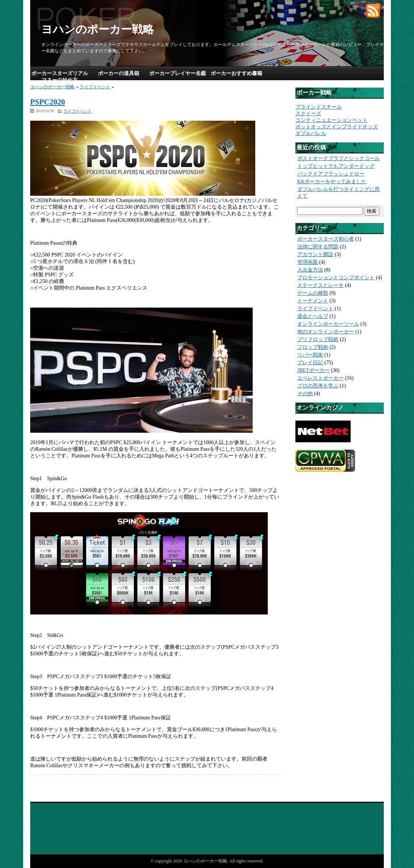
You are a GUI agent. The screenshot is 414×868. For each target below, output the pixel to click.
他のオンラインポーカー (326, 332)
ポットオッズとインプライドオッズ (337, 127)
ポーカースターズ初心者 (326, 239)
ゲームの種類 (313, 293)
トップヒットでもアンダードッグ (336, 166)
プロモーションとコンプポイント (336, 278)
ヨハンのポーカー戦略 (98, 29)
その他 (305, 394)
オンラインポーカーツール (328, 324)
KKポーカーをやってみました (332, 182)
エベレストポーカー (320, 378)
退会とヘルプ (313, 316)
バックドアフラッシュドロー (331, 174)
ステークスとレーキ (320, 285)
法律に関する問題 (318, 247)
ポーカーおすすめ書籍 (236, 73)
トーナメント (313, 301)
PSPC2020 (48, 102)
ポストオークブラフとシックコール (338, 158)
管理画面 (308, 262)
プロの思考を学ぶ (318, 386)
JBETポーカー (313, 370)
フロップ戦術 (313, 347)
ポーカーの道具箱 (119, 73)
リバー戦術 (310, 355)
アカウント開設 (315, 254)
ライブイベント (95, 87)
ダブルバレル (311, 133)
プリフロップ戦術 (318, 339)
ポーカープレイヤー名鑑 (178, 73)
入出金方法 (310, 270)
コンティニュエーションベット (331, 120)
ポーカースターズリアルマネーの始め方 (60, 77)
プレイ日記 (310, 363)
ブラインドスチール (319, 107)
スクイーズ (308, 114)
